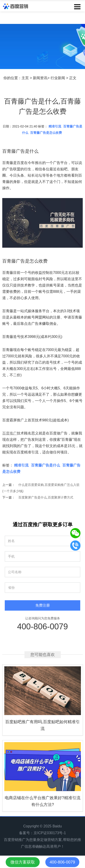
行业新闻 (58, 78)
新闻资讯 (40, 78)
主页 (25, 78)
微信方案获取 (23, 862)
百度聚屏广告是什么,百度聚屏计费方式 (46, 497)
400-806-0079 (42, 627)
